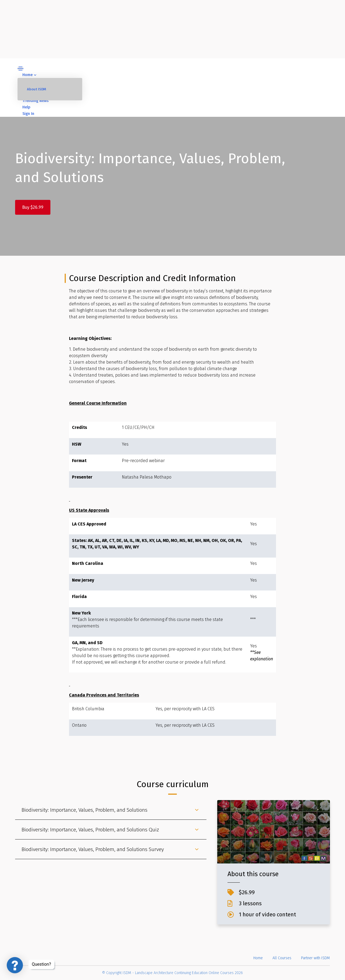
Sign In (28, 114)
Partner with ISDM (315, 958)
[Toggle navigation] (20, 69)
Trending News (35, 101)
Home (29, 75)
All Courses (282, 958)
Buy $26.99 (33, 207)
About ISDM (37, 89)
